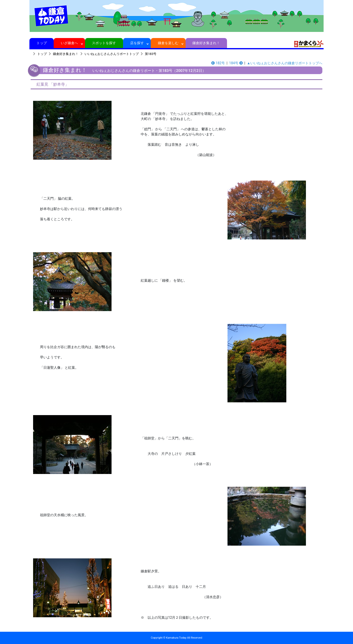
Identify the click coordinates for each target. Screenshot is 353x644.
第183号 (151, 54)
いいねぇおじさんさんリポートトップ (112, 54)
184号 (236, 63)
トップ (42, 43)
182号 (218, 63)
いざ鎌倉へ (69, 43)
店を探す (137, 43)
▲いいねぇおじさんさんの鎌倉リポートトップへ (285, 63)
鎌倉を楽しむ (168, 43)
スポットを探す (104, 43)
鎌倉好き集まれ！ (206, 43)
